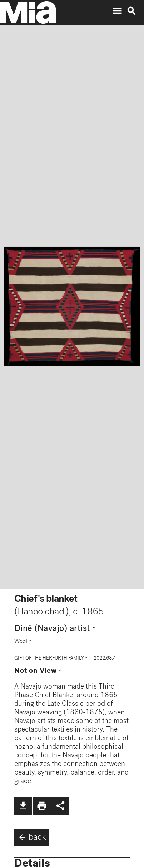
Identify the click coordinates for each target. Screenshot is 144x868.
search (131, 11)
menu (117, 11)
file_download (23, 806)
